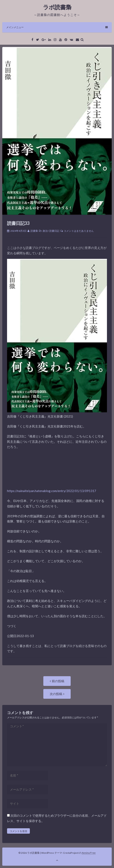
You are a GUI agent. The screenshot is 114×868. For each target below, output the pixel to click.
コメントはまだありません (79, 231)
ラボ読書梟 (57, 7)
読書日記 (54, 231)
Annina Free (89, 853)
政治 (45, 231)
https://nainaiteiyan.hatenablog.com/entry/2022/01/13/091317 (52, 491)
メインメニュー (57, 27)
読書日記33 (18, 223)
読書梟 (34, 231)
